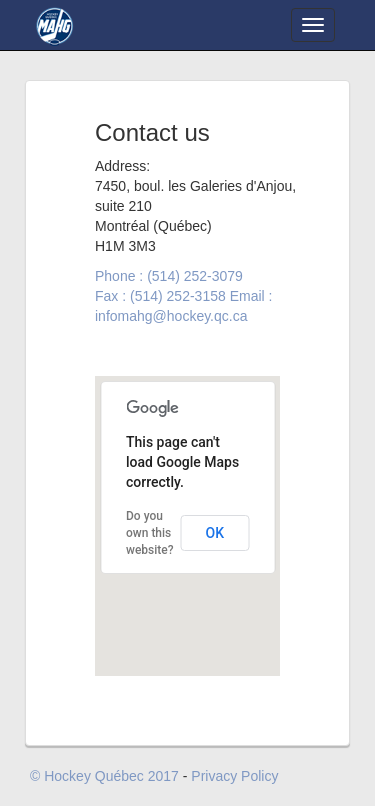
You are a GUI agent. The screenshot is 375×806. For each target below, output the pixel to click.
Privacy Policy (234, 776)
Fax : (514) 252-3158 (160, 296)
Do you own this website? (150, 533)
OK (215, 533)
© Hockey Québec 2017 (104, 776)
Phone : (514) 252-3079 (169, 276)
